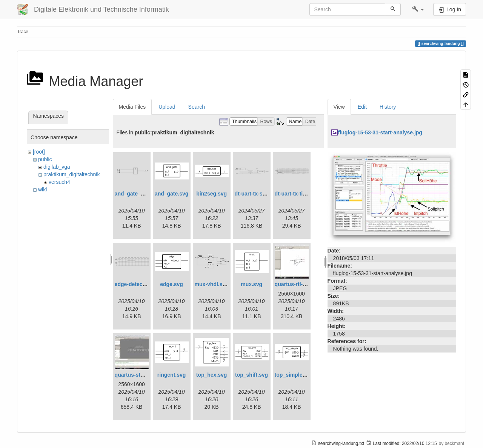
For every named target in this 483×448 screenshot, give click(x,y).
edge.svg (172, 284)
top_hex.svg (212, 375)
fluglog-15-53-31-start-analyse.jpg (380, 132)
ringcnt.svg (172, 375)
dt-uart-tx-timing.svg (300, 194)
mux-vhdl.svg (212, 284)
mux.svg (251, 284)
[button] (418, 9)
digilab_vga (57, 167)
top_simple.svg (294, 375)
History (388, 107)
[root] (39, 152)
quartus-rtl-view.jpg (299, 284)
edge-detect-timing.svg (144, 284)
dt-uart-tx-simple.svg (261, 194)
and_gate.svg (172, 194)
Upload (167, 107)
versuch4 (59, 182)
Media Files (132, 107)
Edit (362, 107)
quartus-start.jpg (136, 375)
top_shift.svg (251, 375)
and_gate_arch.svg (139, 194)
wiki (42, 189)
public (45, 159)
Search (197, 107)
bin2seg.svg (212, 194)
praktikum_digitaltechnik (72, 174)
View (339, 107)
